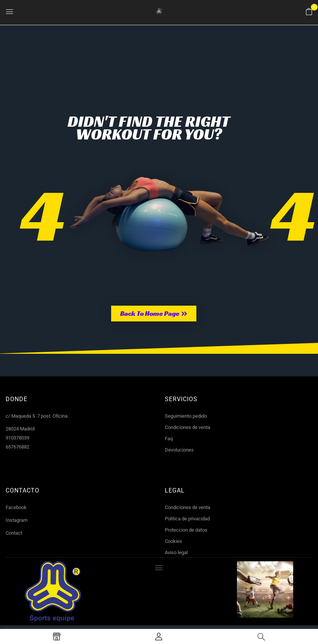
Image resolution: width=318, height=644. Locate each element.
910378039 (17, 438)
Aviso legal (176, 552)
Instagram (17, 520)
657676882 (17, 447)
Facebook (16, 507)
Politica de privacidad (187, 519)
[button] (309, 12)
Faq (169, 439)
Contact (14, 533)
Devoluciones (179, 450)
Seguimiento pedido (186, 416)
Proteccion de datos (186, 530)
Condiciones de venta (188, 427)
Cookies (173, 541)
